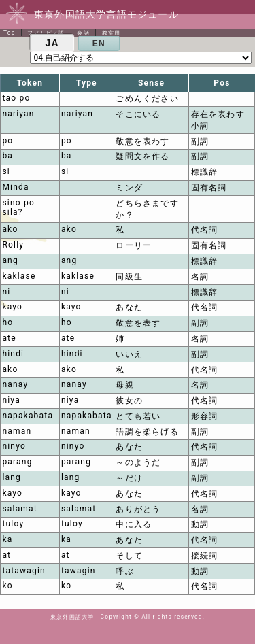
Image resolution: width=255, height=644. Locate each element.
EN (99, 44)
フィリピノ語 (46, 33)
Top (10, 33)
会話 (83, 33)
